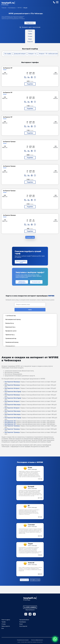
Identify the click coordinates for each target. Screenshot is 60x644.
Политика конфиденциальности (37, 640)
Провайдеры (23, 622)
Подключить (30, 23)
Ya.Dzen (34, 614)
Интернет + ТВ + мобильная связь (49, 54)
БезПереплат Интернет (12, 388)
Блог (3, 628)
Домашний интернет (20, 54)
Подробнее (30, 84)
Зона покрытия (23, 626)
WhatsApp (26, 614)
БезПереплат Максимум (13, 405)
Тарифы (4, 622)
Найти (30, 310)
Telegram (30, 614)
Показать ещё (30, 237)
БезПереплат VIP (10, 421)
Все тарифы (8, 54)
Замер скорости (6, 626)
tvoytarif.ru (8, 3)
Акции (21, 624)
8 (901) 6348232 (31, 607)
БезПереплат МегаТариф (13, 392)
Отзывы (4, 624)
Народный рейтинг (24, 620)
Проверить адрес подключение (31, 27)
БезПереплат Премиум (12, 426)
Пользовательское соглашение (23, 640)
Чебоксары (5, 5)
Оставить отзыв (35, 580)
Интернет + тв (32, 54)
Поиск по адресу (6, 620)
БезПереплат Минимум (12, 382)
